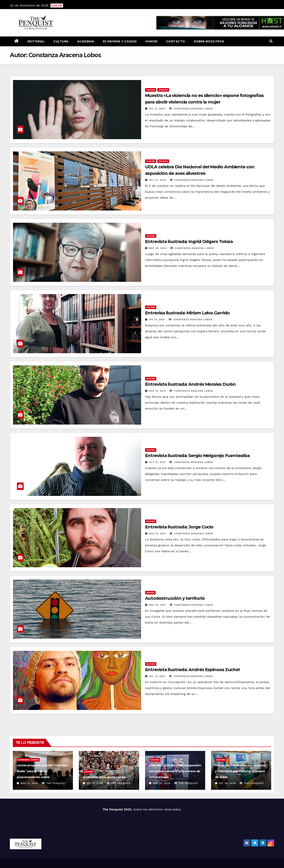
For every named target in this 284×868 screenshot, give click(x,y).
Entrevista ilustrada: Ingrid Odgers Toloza (189, 242)
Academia (86, 41)
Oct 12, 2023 (157, 180)
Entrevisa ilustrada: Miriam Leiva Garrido (187, 313)
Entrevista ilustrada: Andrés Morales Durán (190, 384)
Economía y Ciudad (120, 41)
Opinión (150, 593)
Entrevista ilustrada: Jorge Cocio (179, 527)
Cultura (61, 41)
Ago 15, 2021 (157, 534)
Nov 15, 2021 (157, 391)
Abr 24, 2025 (162, 783)
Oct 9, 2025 (95, 783)
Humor (151, 41)
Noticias (163, 90)
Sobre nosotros (209, 41)
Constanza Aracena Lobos (191, 109)
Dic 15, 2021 (157, 319)
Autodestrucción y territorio (175, 598)
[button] (271, 41)
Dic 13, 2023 (157, 109)
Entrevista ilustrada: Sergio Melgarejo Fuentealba (197, 456)
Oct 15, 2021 (157, 462)
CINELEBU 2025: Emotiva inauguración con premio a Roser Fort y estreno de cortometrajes (175, 771)
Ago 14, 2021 (157, 605)
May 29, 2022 (158, 248)
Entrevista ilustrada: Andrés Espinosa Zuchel (192, 670)
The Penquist (54, 783)
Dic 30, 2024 (228, 783)
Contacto (176, 41)
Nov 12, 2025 (29, 783)
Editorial (36, 41)
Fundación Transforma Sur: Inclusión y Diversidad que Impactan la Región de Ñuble (240, 771)
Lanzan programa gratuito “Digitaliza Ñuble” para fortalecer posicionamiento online (42, 771)
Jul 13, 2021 (157, 676)
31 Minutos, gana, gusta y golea (104, 777)
